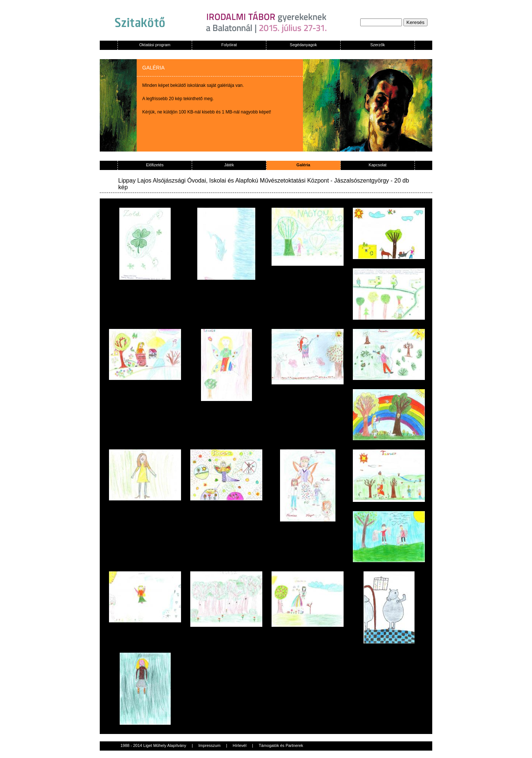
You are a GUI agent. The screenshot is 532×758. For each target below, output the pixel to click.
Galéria (303, 165)
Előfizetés (155, 165)
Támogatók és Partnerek (281, 745)
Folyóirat (229, 45)
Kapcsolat (378, 165)
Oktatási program (155, 45)
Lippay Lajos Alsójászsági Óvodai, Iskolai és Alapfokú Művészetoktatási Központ (224, 181)
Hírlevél (240, 745)
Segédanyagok (303, 45)
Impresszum (209, 745)
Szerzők (378, 45)
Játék (229, 165)
